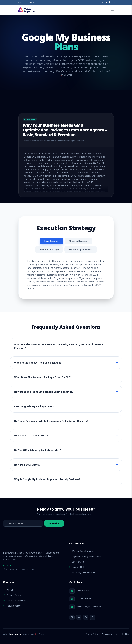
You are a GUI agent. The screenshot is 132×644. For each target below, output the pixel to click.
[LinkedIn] (110, 2)
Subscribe (54, 523)
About (8, 590)
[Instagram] (114, 2)
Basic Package (52, 241)
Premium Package (49, 249)
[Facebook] (103, 2)
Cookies (125, 634)
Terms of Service (110, 634)
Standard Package (79, 241)
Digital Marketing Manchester (85, 556)
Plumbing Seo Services (82, 572)
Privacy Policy (12, 595)
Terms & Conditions (15, 600)
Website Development (81, 551)
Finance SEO (77, 567)
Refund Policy (12, 606)
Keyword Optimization (80, 249)
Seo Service (77, 562)
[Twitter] (106, 2)
